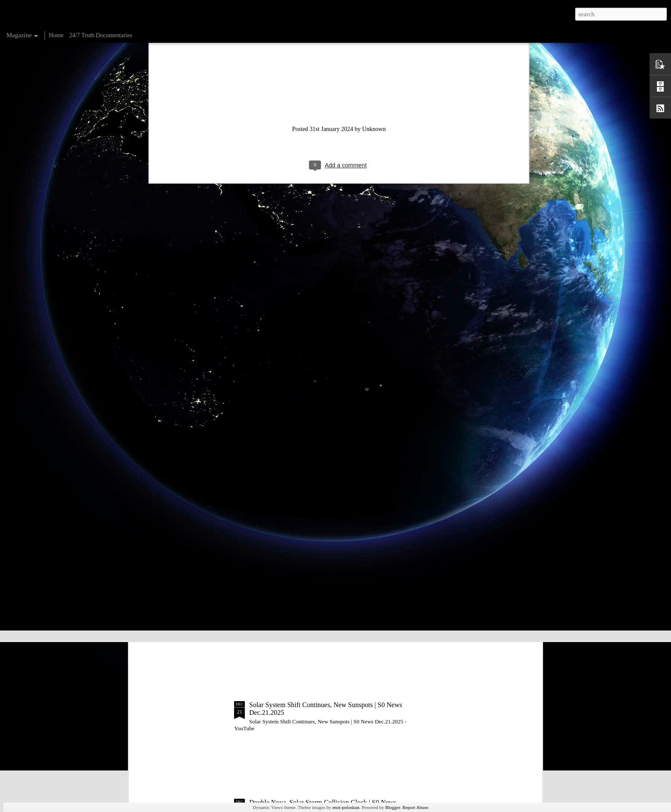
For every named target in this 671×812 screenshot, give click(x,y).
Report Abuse (416, 807)
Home (56, 35)
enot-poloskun (346, 807)
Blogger (393, 807)
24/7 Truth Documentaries (101, 35)
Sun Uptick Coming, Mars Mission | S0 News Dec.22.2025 (330, 607)
